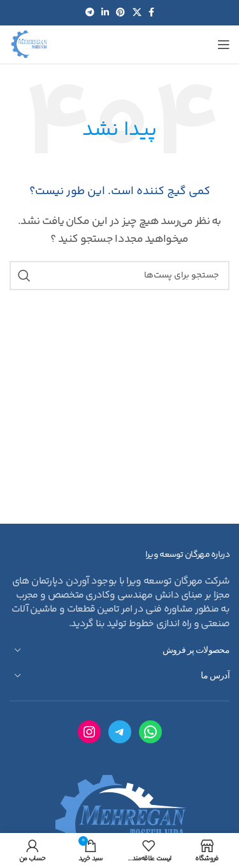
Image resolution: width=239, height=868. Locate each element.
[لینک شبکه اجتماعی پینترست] (120, 13)
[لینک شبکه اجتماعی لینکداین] (105, 13)
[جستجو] (119, 276)
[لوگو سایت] (29, 45)
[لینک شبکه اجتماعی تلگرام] (90, 13)
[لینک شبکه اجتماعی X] (137, 13)
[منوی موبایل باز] (223, 45)
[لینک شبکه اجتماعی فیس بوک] (151, 13)
